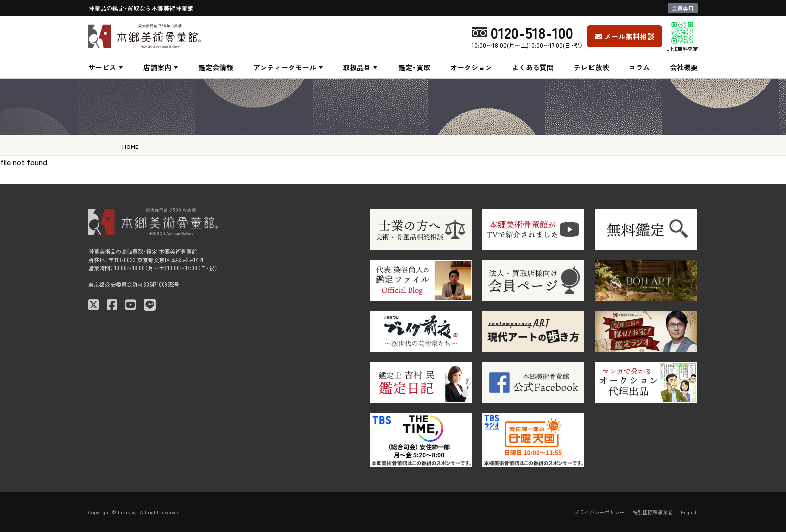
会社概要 (684, 67)
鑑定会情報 (216, 67)
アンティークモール (285, 67)
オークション (471, 67)
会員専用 (683, 8)
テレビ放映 (592, 67)
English (689, 512)
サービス (102, 67)
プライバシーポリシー (600, 512)
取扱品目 (357, 67)
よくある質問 (533, 67)
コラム (639, 67)
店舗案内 (157, 67)
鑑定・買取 (414, 67)
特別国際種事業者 (653, 512)
